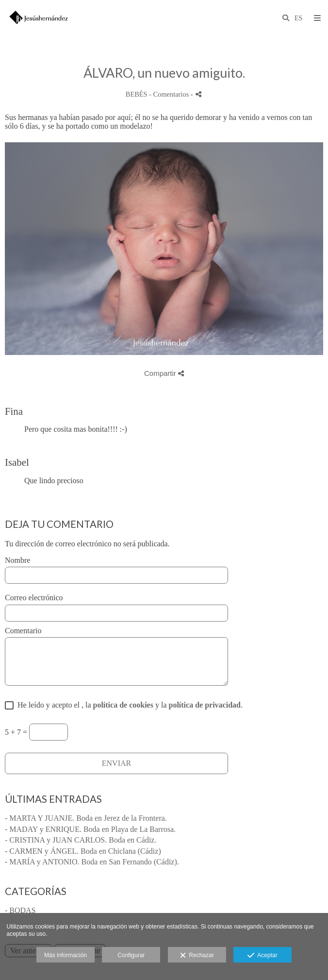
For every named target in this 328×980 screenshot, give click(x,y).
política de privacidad (204, 705)
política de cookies (123, 705)
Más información (66, 955)
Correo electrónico (34, 598)
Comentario (23, 631)
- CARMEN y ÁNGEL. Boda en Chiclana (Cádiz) (83, 851)
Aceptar (262, 956)
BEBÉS (137, 94)
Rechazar (197, 956)
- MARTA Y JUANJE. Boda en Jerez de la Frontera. (86, 818)
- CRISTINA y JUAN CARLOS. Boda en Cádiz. (81, 840)
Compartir (164, 373)
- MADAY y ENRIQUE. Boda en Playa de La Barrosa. (90, 829)
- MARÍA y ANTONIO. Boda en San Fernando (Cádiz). (92, 862)
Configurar (131, 955)
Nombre (17, 560)
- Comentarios (170, 94)
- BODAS (20, 910)
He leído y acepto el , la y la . (128, 705)
